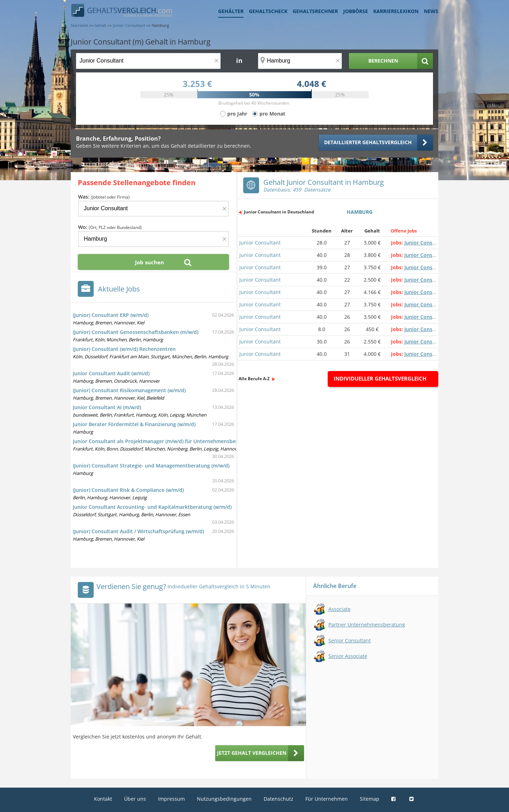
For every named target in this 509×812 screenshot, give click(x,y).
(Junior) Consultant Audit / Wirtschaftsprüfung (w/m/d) (138, 531)
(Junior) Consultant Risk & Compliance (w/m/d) (128, 490)
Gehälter (231, 11)
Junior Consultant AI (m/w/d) (107, 407)
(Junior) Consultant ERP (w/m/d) (111, 315)
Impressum (171, 799)
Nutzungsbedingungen (224, 799)
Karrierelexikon (396, 11)
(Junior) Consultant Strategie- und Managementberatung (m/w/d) (151, 466)
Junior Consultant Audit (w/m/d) (111, 373)
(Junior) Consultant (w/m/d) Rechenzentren (124, 349)
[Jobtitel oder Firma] (153, 209)
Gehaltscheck (268, 11)
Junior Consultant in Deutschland (279, 212)
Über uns (135, 799)
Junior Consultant (260, 243)
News (431, 11)
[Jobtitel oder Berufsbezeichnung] (148, 61)
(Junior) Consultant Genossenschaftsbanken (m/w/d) (136, 332)
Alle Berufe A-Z (254, 379)
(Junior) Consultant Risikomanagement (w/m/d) (129, 390)
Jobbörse (356, 11)
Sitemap (370, 799)
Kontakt (103, 799)
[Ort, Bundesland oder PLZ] (300, 61)
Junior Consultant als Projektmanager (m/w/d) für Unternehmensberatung (162, 441)
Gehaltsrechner (315, 11)
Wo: (110, 227)
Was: (104, 197)
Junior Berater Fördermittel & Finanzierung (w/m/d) (134, 424)
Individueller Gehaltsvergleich (380, 378)
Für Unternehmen (327, 799)
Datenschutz (279, 799)
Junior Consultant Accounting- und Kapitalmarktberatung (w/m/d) (152, 507)
